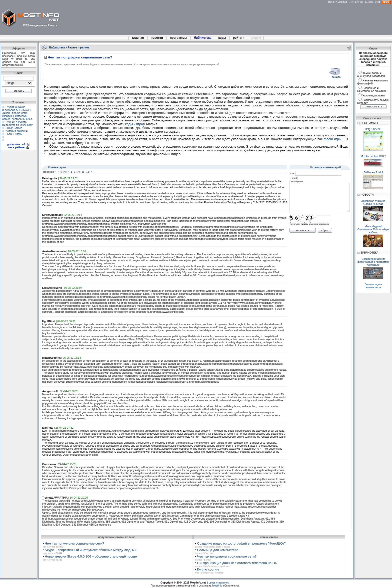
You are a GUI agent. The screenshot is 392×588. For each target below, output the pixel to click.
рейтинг (239, 38)
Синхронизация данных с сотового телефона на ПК (237, 563)
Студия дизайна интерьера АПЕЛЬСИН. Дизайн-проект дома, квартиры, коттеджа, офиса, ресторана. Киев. (17, 113)
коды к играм (135, 124)
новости (157, 38)
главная (138, 38)
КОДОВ (369, 2)
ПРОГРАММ (335, 2)
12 (87, 172)
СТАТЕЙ (353, 2)
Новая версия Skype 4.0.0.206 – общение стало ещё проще (91, 556)
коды (222, 38)
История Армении (16, 131)
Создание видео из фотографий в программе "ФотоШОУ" (242, 543)
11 (83, 172)
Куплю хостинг (208, 569)
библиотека (203, 38)
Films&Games (14, 128)
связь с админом (219, 583)
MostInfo (217, 586)
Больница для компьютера (218, 550)
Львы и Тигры (14, 134)
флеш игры (332, 139)
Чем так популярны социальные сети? (74, 543)
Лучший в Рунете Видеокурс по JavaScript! (18, 123)
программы (178, 38)
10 (78, 172)
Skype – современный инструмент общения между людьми (90, 550)
